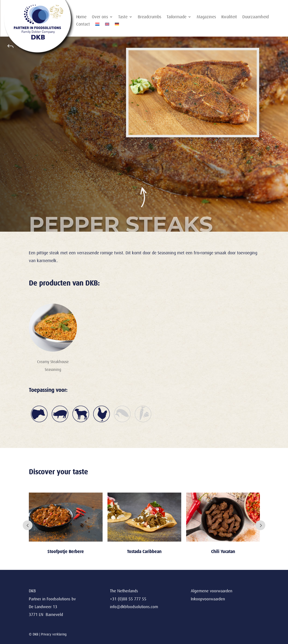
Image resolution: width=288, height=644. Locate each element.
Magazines (206, 17)
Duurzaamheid (256, 17)
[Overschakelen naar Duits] (117, 25)
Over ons (100, 17)
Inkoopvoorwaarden (208, 599)
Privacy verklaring (54, 634)
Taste (123, 17)
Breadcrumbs (149, 17)
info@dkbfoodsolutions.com (134, 607)
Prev (28, 525)
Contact (83, 25)
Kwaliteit (229, 17)
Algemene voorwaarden (212, 591)
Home (81, 17)
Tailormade (176, 17)
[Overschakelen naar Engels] (107, 25)
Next (260, 525)
